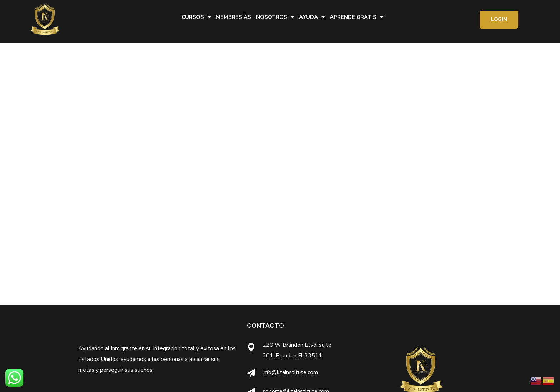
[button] (499, 20)
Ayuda (312, 17)
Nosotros (275, 17)
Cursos (196, 17)
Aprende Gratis (356, 17)
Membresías (233, 17)
